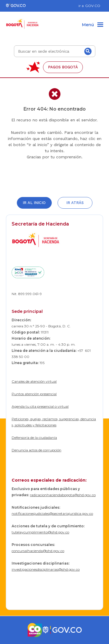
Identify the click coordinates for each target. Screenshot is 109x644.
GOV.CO (93, 6)
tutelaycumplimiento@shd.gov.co (40, 532)
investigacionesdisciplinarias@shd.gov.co (46, 569)
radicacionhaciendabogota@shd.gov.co (63, 495)
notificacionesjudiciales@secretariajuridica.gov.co (52, 513)
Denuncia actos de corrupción (36, 450)
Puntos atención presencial (34, 394)
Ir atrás (75, 203)
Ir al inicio (34, 203)
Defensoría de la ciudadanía (34, 438)
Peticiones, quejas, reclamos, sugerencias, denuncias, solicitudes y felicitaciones (54, 422)
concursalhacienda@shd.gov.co (38, 551)
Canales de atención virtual (34, 381)
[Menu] (93, 25)
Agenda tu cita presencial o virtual (40, 406)
